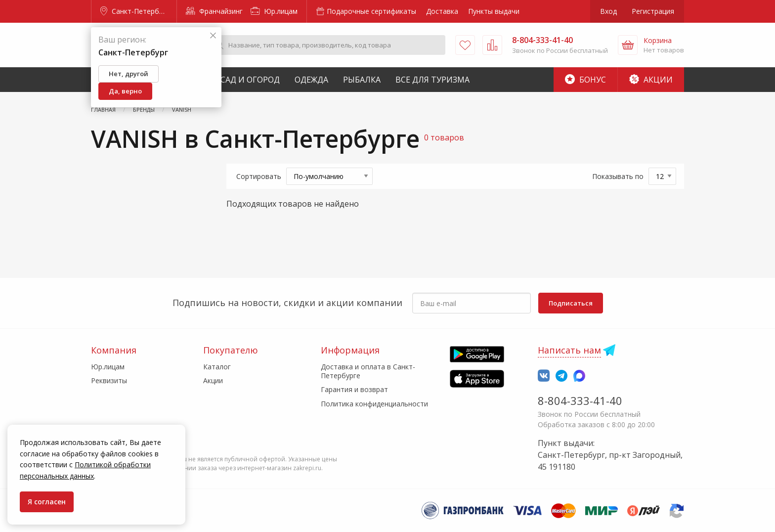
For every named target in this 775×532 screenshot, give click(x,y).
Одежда (311, 80)
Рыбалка (362, 80)
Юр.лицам (274, 11)
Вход (608, 11)
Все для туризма (432, 80)
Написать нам (569, 350)
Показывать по (618, 176)
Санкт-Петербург (135, 11)
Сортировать (259, 176)
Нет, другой (129, 74)
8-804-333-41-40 (580, 400)
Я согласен (47, 502)
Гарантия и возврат (354, 389)
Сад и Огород (250, 80)
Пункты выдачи (494, 11)
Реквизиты (109, 380)
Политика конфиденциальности (374, 404)
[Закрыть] (213, 36)
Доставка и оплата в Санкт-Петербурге (368, 371)
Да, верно (125, 91)
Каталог (217, 367)
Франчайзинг (214, 11)
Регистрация (653, 11)
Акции (651, 80)
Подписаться (571, 303)
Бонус (585, 80)
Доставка (442, 11)
